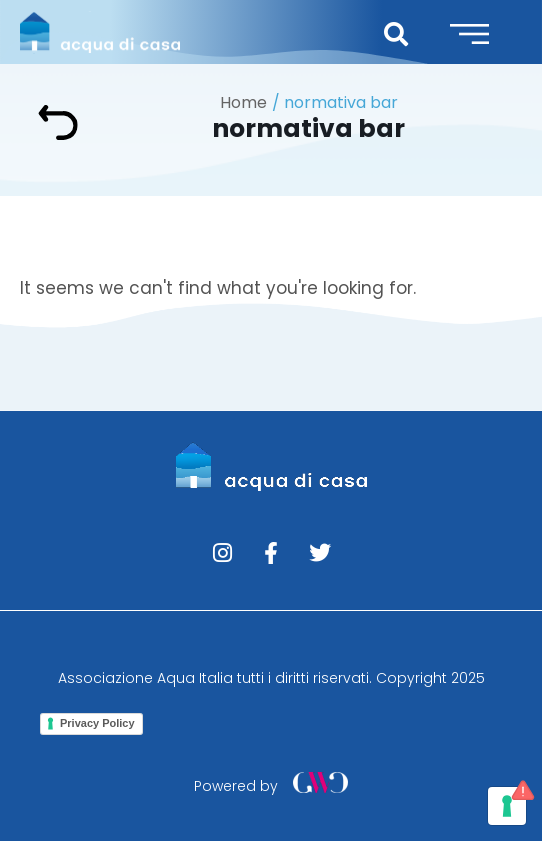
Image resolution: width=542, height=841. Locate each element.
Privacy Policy (97, 723)
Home (243, 102)
